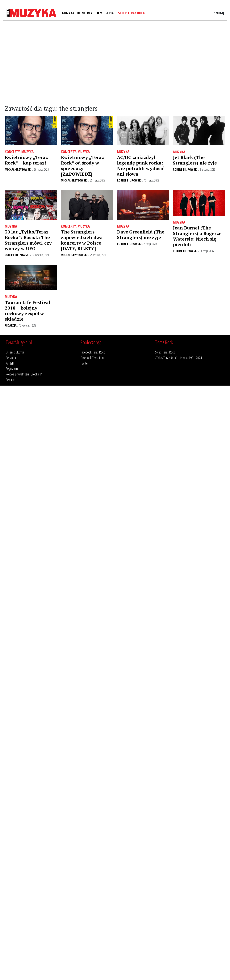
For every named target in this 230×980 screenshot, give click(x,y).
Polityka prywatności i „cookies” (24, 374)
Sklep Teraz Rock (132, 13)
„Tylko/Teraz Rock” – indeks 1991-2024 (179, 358)
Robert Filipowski (129, 180)
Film (99, 13)
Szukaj (219, 13)
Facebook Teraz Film (92, 358)
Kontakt (10, 363)
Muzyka (68, 13)
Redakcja (11, 325)
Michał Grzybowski (18, 169)
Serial (110, 13)
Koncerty (85, 13)
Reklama (10, 380)
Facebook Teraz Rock (93, 352)
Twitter (85, 363)
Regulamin (12, 368)
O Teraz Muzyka (15, 352)
